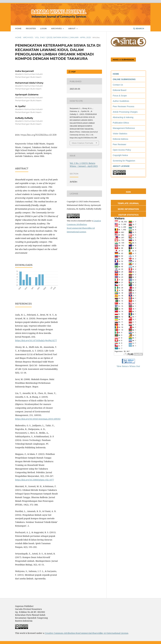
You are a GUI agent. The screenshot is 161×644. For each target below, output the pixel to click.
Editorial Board (120, 90)
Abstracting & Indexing (123, 117)
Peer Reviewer (120, 144)
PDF (73, 72)
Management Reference (124, 128)
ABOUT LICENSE (121, 166)
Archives (57, 28)
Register (31, 28)
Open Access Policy (122, 150)
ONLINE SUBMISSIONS (124, 79)
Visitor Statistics (120, 134)
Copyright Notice (120, 155)
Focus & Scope (120, 96)
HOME (116, 74)
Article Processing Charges (125, 112)
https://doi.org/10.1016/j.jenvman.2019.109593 (38, 419)
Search (139, 28)
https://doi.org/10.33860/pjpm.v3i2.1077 (35, 480)
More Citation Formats (82, 143)
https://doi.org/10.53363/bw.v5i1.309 (39, 135)
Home (18, 28)
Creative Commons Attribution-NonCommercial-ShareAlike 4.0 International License (87, 633)
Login (43, 28)
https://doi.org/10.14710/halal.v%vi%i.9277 (36, 340)
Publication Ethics (121, 123)
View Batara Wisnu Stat (128, 366)
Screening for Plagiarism (124, 161)
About (72, 28)
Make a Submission (123, 60)
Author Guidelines (121, 101)
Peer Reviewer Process (124, 106)
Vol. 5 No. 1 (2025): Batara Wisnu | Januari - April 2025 (63, 37)
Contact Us (118, 85)
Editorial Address (121, 139)
